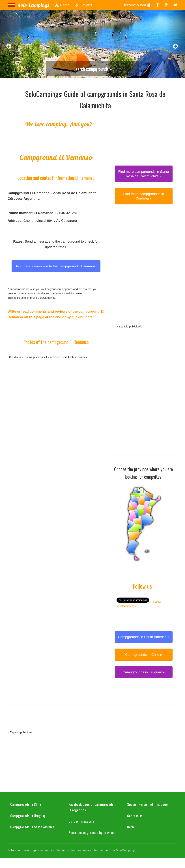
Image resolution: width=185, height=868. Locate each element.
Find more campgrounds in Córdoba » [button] (144, 196)
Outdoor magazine (81, 821)
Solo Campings (33, 5)
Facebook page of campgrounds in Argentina (91, 807)
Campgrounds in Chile (26, 804)
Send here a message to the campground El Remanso (56, 266)
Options (83, 5)
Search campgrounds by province (92, 832)
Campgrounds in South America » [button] (144, 637)
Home (62, 5)
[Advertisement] (144, 269)
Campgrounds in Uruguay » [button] (144, 672)
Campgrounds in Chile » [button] (144, 655)
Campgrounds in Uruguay (28, 816)
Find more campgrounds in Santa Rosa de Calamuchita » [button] (144, 174)
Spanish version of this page (148, 804)
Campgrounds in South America (32, 827)
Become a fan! (136, 5)
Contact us (135, 816)
